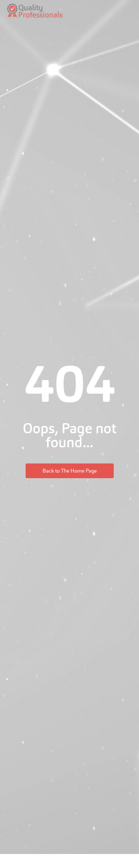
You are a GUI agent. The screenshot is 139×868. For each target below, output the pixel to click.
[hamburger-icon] (128, 11)
